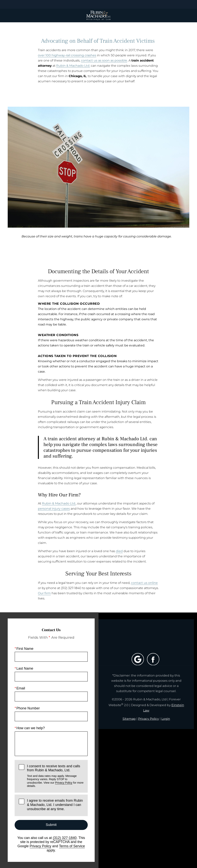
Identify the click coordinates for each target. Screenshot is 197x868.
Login (166, 719)
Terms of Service (72, 846)
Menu (23, 4)
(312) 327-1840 (65, 838)
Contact (171, 4)
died (119, 551)
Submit (51, 825)
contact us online (144, 583)
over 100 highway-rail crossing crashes (67, 55)
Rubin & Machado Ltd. (73, 66)
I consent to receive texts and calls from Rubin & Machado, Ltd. (55, 776)
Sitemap (129, 719)
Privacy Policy (64, 783)
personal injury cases (54, 509)
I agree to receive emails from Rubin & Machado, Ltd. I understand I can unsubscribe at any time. (55, 805)
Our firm (44, 593)
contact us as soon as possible (104, 60)
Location (73, 4)
